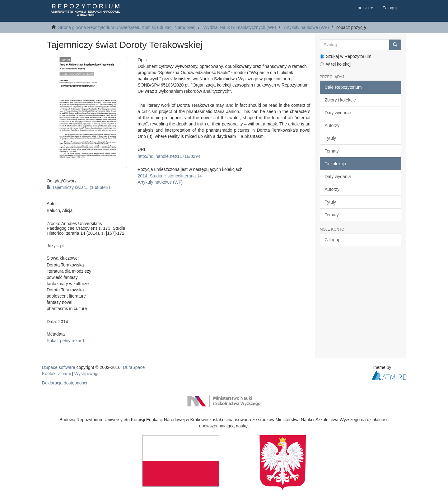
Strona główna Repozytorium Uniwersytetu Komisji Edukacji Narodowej (127, 27)
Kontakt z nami (56, 374)
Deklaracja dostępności (65, 383)
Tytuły (331, 138)
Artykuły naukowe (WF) (306, 27)
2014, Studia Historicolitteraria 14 (170, 176)
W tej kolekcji (336, 64)
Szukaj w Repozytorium (346, 56)
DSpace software (59, 367)
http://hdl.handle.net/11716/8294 (169, 156)
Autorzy (332, 125)
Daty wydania (338, 113)
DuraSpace (134, 367)
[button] (365, 8)
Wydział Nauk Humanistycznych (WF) (240, 27)
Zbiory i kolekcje (340, 100)
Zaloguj (332, 240)
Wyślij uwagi (86, 374)
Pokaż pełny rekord (65, 341)
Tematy (332, 151)
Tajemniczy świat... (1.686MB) (78, 187)
